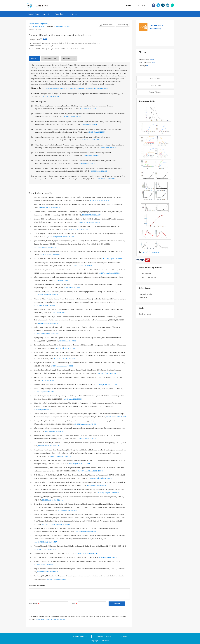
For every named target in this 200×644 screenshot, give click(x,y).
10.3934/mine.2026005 (91, 155)
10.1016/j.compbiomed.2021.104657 (47, 334)
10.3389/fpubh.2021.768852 (73, 399)
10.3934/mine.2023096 (106, 179)
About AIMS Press (80, 637)
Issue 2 (43, 26)
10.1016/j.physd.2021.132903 (113, 258)
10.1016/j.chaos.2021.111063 (66, 348)
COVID (45, 88)
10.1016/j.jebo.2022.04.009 (55, 431)
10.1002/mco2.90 (48, 380)
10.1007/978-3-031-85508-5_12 (45, 549)
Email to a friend (145, 314)
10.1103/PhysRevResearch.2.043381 (61, 237)
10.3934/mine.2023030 (87, 163)
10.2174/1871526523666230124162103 (55, 524)
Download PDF (69, 58)
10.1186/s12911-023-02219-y (53, 500)
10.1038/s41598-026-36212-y (57, 579)
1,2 (41, 39)
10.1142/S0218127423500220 (44, 305)
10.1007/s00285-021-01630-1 (48, 446)
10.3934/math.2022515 (72, 288)
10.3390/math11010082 (68, 341)
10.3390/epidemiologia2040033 (101, 478)
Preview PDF (155, 78)
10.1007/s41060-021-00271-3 (87, 439)
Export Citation (155, 92)
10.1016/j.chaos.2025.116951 (44, 565)
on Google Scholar (146, 294)
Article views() (147, 60)
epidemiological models (57, 88)
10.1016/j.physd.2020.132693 (89, 222)
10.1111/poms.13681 (59, 313)
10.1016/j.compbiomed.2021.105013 (90, 471)
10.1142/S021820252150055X (64, 359)
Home (129, 5)
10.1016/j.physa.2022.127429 (44, 392)
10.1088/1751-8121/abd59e (92, 215)
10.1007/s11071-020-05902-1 (100, 200)
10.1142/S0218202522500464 (49, 323)
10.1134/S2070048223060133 (85, 531)
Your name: (34, 604)
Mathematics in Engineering (39, 24)
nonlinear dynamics (101, 88)
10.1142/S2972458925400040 (48, 572)
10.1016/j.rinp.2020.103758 (78, 229)
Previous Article (108, 25)
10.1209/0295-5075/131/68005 (50, 208)
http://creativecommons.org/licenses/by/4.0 (50, 619)
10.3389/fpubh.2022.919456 (116, 417)
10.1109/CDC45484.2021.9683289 (46, 295)
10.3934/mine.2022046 (96, 132)
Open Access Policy (103, 637)
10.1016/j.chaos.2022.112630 (79, 464)
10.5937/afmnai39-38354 (107, 373)
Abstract (34, 58)
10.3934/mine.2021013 (62, 26)
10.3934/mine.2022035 (99, 171)
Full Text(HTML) (50, 58)
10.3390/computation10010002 (62, 366)
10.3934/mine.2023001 (89, 124)
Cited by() (144, 65)
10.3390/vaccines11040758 (97, 485)
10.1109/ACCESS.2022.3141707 (45, 542)
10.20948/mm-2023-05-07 (67, 510)
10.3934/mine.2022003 (88, 109)
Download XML (155, 85)
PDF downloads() (147, 63)
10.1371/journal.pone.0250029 (110, 273)
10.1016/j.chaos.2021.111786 (107, 384)
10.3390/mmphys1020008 (108, 557)
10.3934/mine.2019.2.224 (91, 140)
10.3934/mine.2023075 (108, 148)
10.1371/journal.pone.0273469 (85, 424)
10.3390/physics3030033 (42, 409)
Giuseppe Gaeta (34, 40)
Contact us (123, 637)
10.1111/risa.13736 (61, 280)
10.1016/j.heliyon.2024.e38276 (108, 493)
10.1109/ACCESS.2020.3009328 (45, 247)
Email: (74, 604)
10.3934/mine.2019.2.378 (72, 116)
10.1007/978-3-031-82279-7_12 (87, 553)
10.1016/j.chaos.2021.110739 (82, 266)
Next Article (122, 25)
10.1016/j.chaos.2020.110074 (50, 254)
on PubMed (143, 298)
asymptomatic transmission (84, 88)
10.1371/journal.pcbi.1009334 (60, 456)
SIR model (70, 88)
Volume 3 (36, 26)
